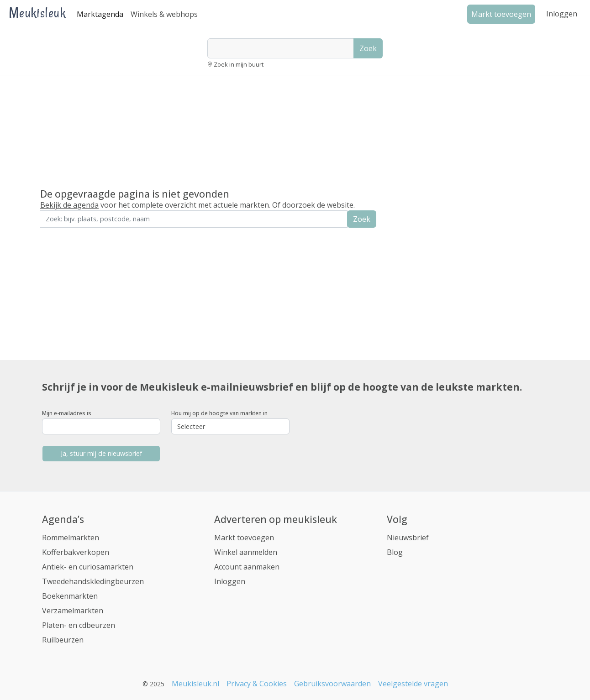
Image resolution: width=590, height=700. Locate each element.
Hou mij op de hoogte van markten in (219, 413)
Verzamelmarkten (73, 611)
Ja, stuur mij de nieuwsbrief (101, 453)
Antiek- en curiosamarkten (88, 567)
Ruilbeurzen (63, 640)
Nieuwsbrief (408, 538)
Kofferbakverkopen (76, 552)
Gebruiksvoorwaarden (332, 684)
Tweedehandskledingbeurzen (93, 581)
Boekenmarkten (70, 596)
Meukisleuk (37, 13)
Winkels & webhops (164, 14)
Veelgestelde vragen (413, 684)
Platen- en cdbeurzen (79, 625)
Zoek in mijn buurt (239, 64)
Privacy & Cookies (257, 684)
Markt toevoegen (244, 538)
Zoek (368, 48)
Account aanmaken (247, 567)
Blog (395, 552)
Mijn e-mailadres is (67, 413)
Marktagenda (100, 14)
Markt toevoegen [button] (501, 14)
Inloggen (562, 14)
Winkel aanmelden (246, 552)
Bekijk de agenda (69, 205)
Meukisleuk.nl (195, 684)
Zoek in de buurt (65, 234)
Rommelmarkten (71, 538)
